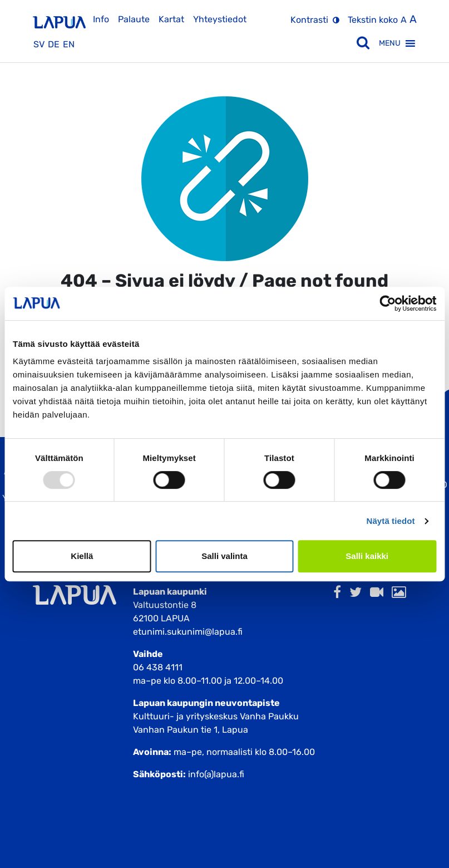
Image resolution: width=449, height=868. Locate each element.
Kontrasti (309, 20)
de (54, 44)
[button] (390, 43)
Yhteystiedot (220, 19)
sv (39, 44)
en (69, 44)
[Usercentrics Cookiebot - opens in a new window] (388, 303)
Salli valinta (224, 556)
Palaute (134, 19)
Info (101, 19)
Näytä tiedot (391, 521)
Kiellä (82, 556)
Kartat (171, 19)
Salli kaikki (367, 556)
